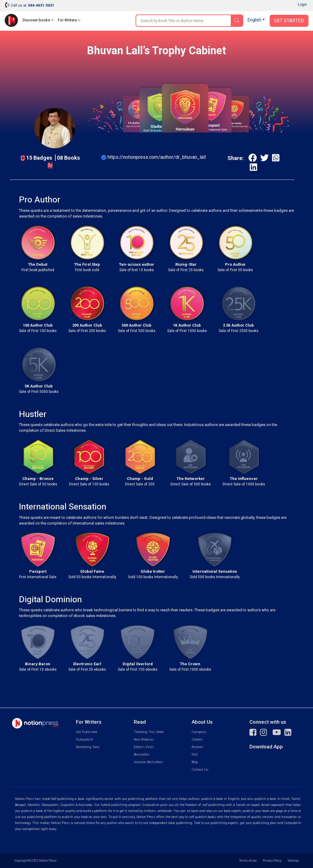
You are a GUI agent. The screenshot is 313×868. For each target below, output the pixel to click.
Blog (195, 762)
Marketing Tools (88, 747)
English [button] (254, 20)
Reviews (197, 747)
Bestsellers (142, 755)
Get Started (289, 21)
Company (199, 732)
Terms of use (248, 861)
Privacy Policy (272, 861)
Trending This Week (149, 732)
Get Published (86, 732)
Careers (197, 740)
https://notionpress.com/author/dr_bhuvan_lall (157, 157)
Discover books (38, 20)
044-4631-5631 (41, 5)
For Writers (69, 20)
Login (302, 5)
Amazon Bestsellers (149, 762)
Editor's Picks (144, 747)
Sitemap (293, 861)
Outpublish (85, 740)
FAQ (195, 755)
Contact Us (200, 770)
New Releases (144, 740)
